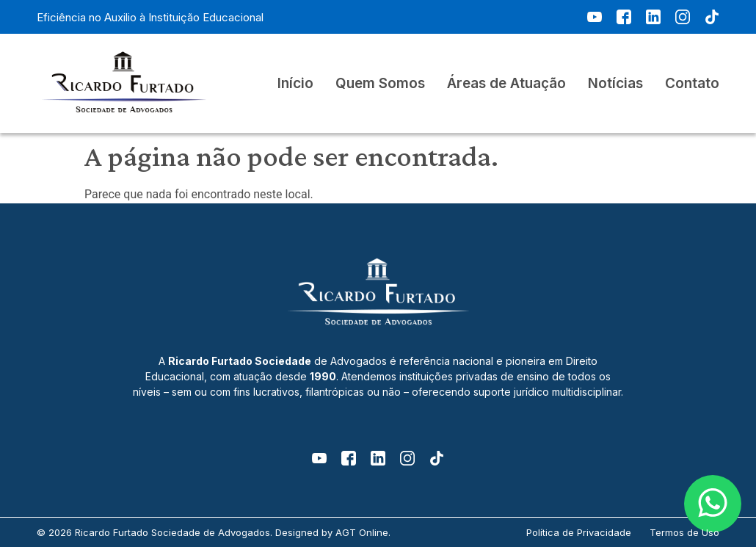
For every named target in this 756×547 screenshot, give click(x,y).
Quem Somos (380, 84)
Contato (692, 84)
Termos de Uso (684, 532)
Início (295, 84)
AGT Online (362, 532)
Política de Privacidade (579, 532)
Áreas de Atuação (506, 84)
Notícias (615, 84)
